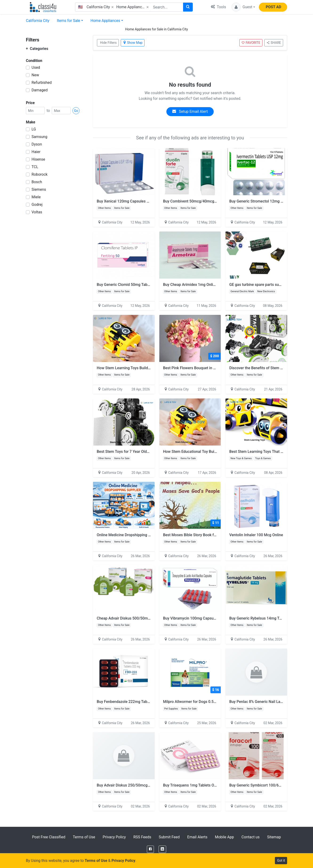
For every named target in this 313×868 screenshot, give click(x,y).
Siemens (39, 189)
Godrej (37, 205)
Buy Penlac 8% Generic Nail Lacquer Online (265, 702)
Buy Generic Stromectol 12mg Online (260, 201)
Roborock (40, 174)
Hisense (38, 159)
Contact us (251, 837)
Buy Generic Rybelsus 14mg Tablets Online (265, 618)
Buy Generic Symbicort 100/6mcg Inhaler (264, 785)
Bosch (37, 182)
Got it (281, 860)
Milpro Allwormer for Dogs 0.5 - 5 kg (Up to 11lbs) (205, 702)
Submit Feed (169, 837)
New (35, 75)
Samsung (39, 137)
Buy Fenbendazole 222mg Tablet (124, 702)
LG (34, 129)
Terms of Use (84, 837)
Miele (36, 197)
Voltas (37, 212)
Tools (218, 7)
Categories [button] (37, 49)
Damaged (40, 90)
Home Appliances (105, 21)
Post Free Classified (49, 837)
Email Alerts (197, 837)
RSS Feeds (142, 837)
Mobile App (224, 837)
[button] (243, 7)
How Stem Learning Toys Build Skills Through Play (139, 368)
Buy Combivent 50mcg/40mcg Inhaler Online (201, 201)
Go (76, 111)
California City (38, 21)
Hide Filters (108, 43)
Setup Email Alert (190, 112)
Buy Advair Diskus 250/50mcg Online (128, 785)
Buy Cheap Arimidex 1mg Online (190, 285)
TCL (35, 167)
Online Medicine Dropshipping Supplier (129, 535)
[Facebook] (150, 849)
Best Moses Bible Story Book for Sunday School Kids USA (211, 535)
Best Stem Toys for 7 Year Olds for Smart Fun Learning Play (147, 452)
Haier (36, 152)
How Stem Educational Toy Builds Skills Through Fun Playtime (215, 452)
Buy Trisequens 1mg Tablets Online (193, 785)
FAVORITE (251, 43)
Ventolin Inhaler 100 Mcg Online (256, 535)
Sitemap (274, 837)
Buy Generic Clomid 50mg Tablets (125, 285)
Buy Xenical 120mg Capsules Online (127, 201)
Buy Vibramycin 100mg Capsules (191, 618)
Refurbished (42, 83)
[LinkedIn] (162, 849)
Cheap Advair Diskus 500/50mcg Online (130, 618)
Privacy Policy (114, 837)
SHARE (274, 43)
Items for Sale (69, 21)
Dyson (37, 144)
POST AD (273, 7)
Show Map (133, 43)
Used (36, 67)
